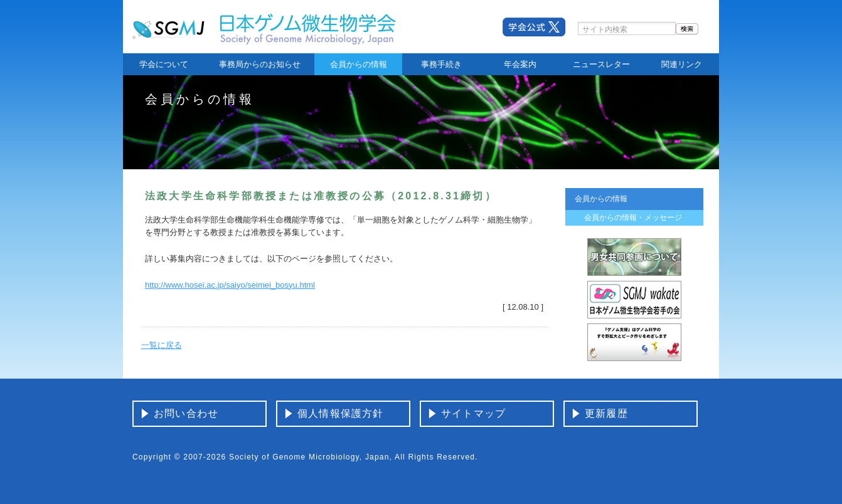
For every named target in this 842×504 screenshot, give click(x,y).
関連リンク (682, 64)
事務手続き (441, 64)
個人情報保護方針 (341, 413)
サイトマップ (473, 413)
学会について (164, 64)
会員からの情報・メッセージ (633, 218)
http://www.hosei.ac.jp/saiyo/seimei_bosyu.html (230, 285)
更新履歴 (606, 413)
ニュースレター (601, 64)
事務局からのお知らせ (260, 64)
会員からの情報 (359, 64)
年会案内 (520, 64)
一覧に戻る (162, 345)
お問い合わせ (186, 413)
